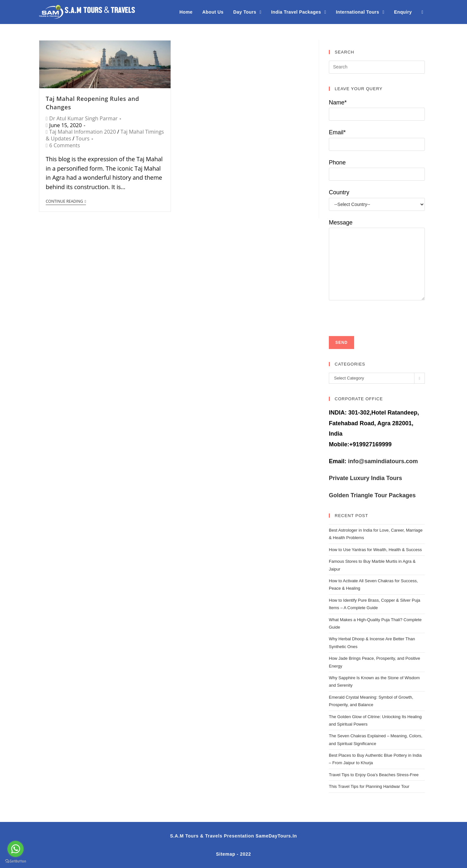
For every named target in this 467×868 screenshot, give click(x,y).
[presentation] (378, 313)
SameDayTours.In (276, 836)
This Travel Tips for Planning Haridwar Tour (369, 786)
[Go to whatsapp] (16, 849)
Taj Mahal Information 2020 (83, 132)
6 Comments (65, 145)
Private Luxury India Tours (365, 478)
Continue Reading (66, 202)
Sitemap (226, 854)
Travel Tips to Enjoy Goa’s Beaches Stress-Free (374, 775)
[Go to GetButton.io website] (16, 861)
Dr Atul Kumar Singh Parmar (84, 118)
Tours (82, 139)
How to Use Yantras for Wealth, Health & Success (375, 550)
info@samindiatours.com (382, 461)
